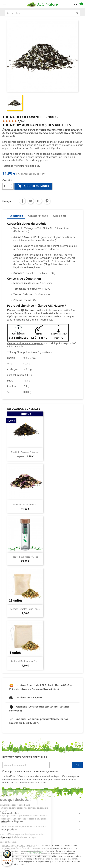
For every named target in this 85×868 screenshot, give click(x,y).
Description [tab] (16, 216)
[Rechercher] (42, 13)
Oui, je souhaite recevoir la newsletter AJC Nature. (32, 771)
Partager (22, 201)
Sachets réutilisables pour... (25, 661)
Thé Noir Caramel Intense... (25, 452)
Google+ (39, 201)
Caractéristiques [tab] (38, 216)
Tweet (31, 201)
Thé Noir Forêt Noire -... (25, 504)
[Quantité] (6, 186)
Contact (6, 838)
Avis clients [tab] (60, 216)
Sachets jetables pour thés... (25, 609)
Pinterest (47, 201)
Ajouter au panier (33, 186)
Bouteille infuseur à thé (25, 557)
